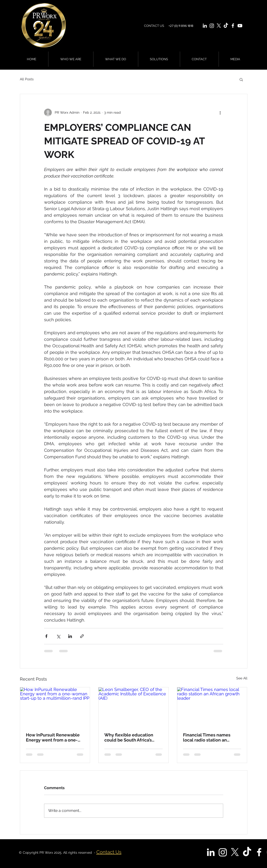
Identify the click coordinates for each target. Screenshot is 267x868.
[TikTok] (226, 26)
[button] (241, 79)
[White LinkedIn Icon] (205, 26)
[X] (219, 26)
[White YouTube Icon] (240, 26)
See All (242, 678)
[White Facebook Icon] (233, 26)
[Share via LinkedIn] (70, 636)
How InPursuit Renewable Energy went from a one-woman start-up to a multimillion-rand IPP (53, 737)
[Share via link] (82, 636)
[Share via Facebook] (46, 636)
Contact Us (109, 852)
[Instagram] (212, 26)
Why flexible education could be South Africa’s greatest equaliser (129, 737)
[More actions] (220, 112)
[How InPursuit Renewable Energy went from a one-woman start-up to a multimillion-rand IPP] (55, 707)
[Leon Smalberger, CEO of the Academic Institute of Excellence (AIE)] (133, 707)
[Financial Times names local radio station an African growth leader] (212, 707)
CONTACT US (154, 26)
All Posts (27, 79)
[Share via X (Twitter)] (58, 636)
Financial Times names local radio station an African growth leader (207, 737)
